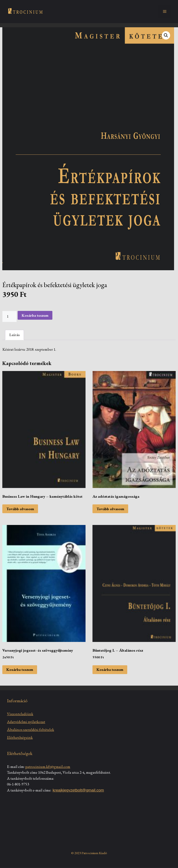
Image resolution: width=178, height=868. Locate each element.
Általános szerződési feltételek (30, 730)
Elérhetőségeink (20, 737)
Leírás (14, 335)
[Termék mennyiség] (10, 316)
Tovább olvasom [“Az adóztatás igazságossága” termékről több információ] (110, 509)
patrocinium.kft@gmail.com (48, 767)
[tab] (14, 335)
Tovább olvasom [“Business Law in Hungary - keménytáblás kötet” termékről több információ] (20, 509)
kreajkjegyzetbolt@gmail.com (78, 790)
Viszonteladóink (20, 714)
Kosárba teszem (35, 315)
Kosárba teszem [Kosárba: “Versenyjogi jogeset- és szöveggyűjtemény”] (20, 669)
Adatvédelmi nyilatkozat (26, 722)
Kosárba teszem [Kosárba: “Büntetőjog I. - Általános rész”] (110, 669)
